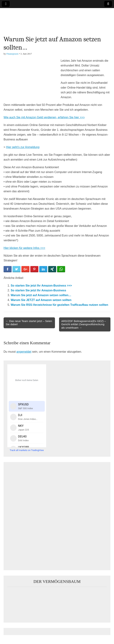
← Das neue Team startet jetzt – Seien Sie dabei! (29, 323)
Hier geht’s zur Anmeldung (23, 147)
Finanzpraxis (12, 54)
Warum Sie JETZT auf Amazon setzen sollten (41, 300)
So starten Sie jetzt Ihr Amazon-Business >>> (41, 286)
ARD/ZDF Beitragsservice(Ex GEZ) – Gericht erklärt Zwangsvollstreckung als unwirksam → (83, 324)
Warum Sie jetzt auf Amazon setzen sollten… (41, 295)
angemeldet (24, 352)
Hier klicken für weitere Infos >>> (24, 248)
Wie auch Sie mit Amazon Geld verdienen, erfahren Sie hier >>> (44, 117)
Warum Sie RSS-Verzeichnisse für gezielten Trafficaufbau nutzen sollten (59, 305)
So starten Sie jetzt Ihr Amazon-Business (38, 290)
